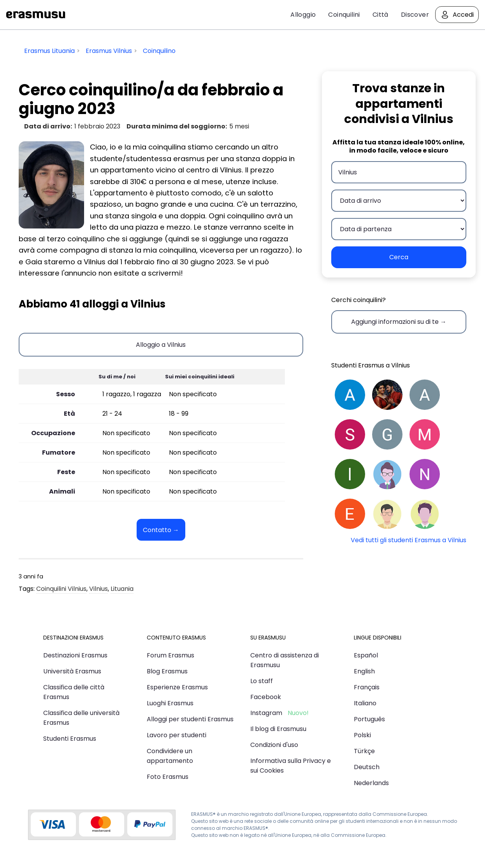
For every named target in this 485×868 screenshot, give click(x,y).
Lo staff (262, 681)
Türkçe (364, 751)
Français (367, 687)
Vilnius (98, 589)
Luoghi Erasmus (170, 703)
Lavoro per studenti (177, 735)
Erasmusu (36, 15)
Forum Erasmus (170, 655)
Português (369, 719)
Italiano (365, 703)
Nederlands (371, 783)
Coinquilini (344, 15)
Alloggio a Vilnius (161, 345)
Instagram (266, 713)
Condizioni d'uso (274, 745)
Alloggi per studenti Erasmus (190, 719)
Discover (415, 15)
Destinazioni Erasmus (75, 655)
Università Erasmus (72, 671)
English (364, 671)
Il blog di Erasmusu (278, 729)
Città (380, 15)
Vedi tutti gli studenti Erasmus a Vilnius (409, 540)
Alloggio (303, 15)
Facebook (266, 697)
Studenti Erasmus (70, 739)
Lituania (122, 589)
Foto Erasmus (168, 777)
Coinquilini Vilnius (61, 589)
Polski (362, 735)
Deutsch (367, 767)
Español (366, 655)
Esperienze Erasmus (177, 687)
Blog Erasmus (167, 671)
